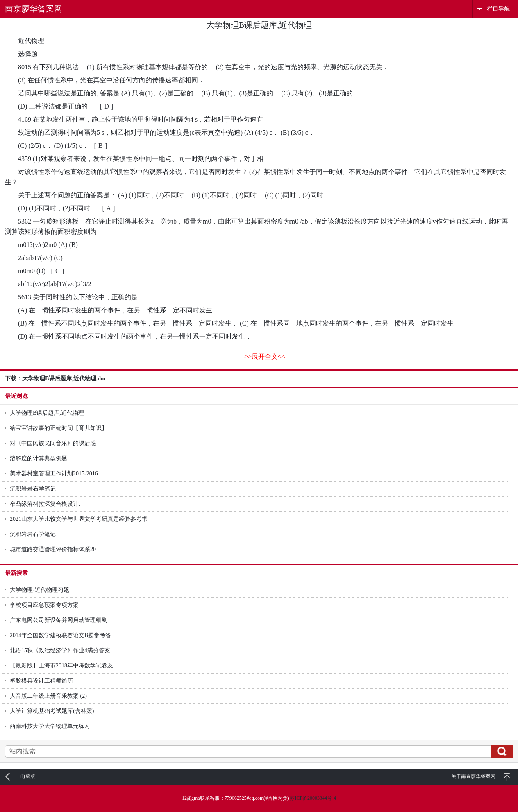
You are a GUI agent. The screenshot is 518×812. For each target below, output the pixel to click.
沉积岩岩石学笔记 (33, 489)
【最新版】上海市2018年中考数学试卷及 (61, 666)
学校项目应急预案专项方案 (44, 605)
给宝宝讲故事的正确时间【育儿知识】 (59, 428)
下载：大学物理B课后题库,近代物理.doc (56, 379)
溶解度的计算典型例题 (39, 458)
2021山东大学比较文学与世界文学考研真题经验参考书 (79, 519)
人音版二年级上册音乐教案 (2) (48, 696)
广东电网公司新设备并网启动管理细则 (59, 620)
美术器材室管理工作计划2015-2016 (54, 474)
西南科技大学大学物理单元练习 (50, 726)
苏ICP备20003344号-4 (313, 798)
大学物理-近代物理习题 (40, 590)
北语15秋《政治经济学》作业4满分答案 (60, 650)
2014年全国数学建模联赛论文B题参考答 (60, 635)
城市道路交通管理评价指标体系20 (53, 549)
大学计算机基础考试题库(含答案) (52, 711)
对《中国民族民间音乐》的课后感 (53, 443)
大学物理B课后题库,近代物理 (47, 413)
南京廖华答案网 (34, 9)
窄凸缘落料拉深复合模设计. (45, 504)
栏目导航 (498, 9)
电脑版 (28, 776)
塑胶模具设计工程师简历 (41, 681)
